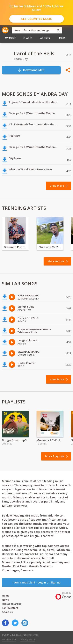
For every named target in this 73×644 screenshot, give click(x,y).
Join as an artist (11, 604)
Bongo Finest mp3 (14, 440)
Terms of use (9, 639)
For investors (10, 608)
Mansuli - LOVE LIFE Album (50, 440)
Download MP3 (31, 70)
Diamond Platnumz (15, 247)
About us (7, 612)
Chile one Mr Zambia (50, 247)
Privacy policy (28, 639)
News (5, 600)
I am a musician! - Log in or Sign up (37, 582)
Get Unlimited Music (36, 19)
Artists (45, 38)
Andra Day (21, 59)
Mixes (62, 38)
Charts (28, 38)
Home (6, 596)
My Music (11, 38)
